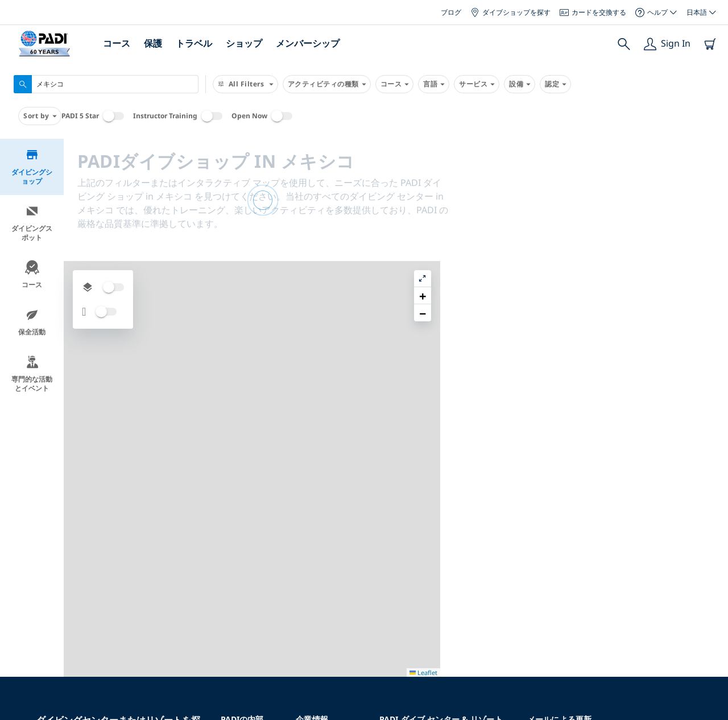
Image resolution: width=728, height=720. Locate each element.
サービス (477, 84)
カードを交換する (593, 12)
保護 (153, 43)
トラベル (194, 43)
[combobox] (106, 84)
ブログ (451, 12)
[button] (710, 173)
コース (117, 43)
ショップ (244, 43)
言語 (434, 84)
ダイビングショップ (32, 167)
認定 (555, 84)
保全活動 (32, 322)
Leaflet (711, 710)
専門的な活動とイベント (32, 374)
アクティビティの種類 (327, 84)
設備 (520, 84)
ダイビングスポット (32, 223)
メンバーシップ (308, 43)
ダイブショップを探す (510, 12)
